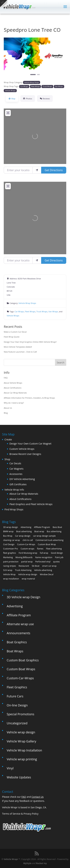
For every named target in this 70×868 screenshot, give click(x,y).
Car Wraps (24, 86)
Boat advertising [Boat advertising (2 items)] (24, 531)
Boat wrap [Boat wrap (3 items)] (39, 531)
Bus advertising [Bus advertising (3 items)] (54, 531)
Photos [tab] (28, 99)
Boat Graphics (17, 642)
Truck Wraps (47, 86)
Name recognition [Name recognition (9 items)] (44, 557)
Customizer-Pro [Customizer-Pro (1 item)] (10, 549)
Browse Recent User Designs (25, 454)
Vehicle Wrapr (11, 859)
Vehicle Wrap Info (14, 490)
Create (8, 439)
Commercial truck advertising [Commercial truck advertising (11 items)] (50, 540)
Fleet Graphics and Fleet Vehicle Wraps (31, 504)
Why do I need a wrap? (14, 403)
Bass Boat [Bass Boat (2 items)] (57, 527)
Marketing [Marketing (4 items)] (8, 557)
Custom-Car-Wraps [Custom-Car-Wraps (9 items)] (26, 544)
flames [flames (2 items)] (40, 549)
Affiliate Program (19, 615)
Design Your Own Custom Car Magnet (30, 444)
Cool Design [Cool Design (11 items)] (9, 544)
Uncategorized (17, 723)
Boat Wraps (15, 651)
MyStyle (27, 863)
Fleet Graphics (17, 687)
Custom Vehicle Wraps (22, 449)
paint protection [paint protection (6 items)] (11, 562)
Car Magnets (16, 469)
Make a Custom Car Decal (15, 332)
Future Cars (15, 696)
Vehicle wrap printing (22, 759)
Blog (6, 413)
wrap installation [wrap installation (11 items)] (11, 579)
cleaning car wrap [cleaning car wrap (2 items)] (11, 540)
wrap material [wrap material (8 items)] (28, 579)
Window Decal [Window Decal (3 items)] (47, 574)
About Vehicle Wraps (13, 383)
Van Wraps (59, 86)
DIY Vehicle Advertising (22, 479)
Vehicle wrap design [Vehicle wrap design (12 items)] (28, 574)
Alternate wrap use (20, 624)
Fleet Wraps (36, 86)
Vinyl (10, 768)
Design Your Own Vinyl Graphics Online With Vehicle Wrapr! (30, 342)
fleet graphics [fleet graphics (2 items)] (9, 553)
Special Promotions (20, 714)
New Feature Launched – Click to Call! (20, 352)
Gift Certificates (18, 484)
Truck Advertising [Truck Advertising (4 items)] (23, 570)
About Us (8, 408)
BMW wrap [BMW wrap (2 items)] (8, 531)
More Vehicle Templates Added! (18, 347)
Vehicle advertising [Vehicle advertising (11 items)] (43, 570)
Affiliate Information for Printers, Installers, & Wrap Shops (29, 398)
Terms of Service (11, 814)
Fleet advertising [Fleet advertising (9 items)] (54, 549)
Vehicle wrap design (21, 732)
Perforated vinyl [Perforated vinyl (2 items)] (43, 562)
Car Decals (15, 463)
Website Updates (19, 777)
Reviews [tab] (45, 99)
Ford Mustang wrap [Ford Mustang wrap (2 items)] (28, 553)
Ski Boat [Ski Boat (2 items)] (36, 566)
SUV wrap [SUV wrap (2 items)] (8, 570)
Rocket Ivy (41, 863)
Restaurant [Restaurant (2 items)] (24, 566)
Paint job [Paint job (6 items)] (59, 557)
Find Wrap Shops (14, 509)
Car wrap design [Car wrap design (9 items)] (23, 536)
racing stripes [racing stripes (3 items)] (9, 566)
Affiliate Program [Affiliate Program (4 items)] (42, 527)
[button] (8, 59)
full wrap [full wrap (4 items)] (44, 553)
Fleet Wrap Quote (12, 337)
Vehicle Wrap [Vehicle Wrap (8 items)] (9, 574)
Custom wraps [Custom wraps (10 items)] (27, 549)
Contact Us (37, 797)
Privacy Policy (31, 814)
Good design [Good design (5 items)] (57, 553)
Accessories (16, 474)
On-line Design (17, 705)
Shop (7, 459)
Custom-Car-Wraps (20, 678)
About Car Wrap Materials (15, 393)
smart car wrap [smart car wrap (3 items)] (49, 566)
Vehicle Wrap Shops (32, 83)
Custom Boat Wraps (21, 669)
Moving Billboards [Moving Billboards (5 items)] (24, 557)
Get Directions (54, 170)
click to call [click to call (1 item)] (28, 540)
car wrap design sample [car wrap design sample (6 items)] (44, 536)
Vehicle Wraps (10, 91)
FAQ (6, 378)
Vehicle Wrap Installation (24, 750)
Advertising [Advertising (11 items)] (26, 527)
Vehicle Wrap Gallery (21, 741)
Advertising (15, 606)
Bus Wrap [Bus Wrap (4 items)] (8, 536)
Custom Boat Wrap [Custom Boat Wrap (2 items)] (47, 544)
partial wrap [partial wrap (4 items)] (27, 562)
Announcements (18, 633)
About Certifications (13, 388)
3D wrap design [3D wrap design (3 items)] (10, 527)
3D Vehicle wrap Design (23, 597)
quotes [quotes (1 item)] (56, 562)
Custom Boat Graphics (23, 660)
